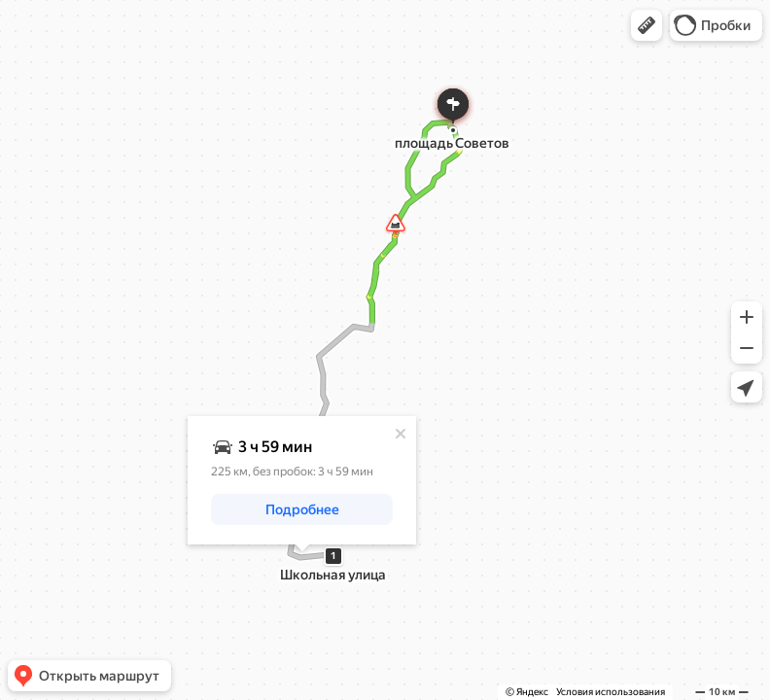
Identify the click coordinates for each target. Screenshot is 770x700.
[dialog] (302, 480)
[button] (647, 25)
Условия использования (611, 692)
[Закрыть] (401, 434)
